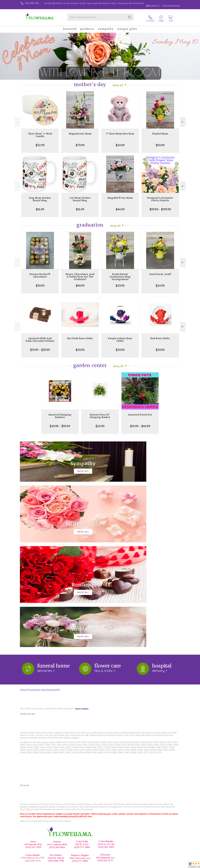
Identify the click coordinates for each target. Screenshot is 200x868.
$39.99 (40, 283)
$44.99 (120, 207)
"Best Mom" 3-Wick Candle (40, 133)
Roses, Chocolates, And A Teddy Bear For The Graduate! (80, 275)
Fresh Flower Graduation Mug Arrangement (120, 275)
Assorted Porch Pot (140, 412)
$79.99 (80, 143)
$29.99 (120, 283)
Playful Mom (160, 132)
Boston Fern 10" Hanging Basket (100, 414)
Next (183, 120)
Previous (17, 120)
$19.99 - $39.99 (40, 348)
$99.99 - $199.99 (160, 207)
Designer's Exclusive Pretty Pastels (160, 197)
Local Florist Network (158, 865)
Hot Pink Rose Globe (80, 336)
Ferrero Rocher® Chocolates (40, 273)
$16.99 (40, 207)
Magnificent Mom (80, 132)
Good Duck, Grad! (160, 272)
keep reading (82, 602)
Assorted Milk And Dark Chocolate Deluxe (40, 337)
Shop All (118, 83)
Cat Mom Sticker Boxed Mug (80, 197)
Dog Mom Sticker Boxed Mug (40, 197)
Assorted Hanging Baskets (60, 414)
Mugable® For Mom (120, 196)
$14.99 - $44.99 (140, 424)
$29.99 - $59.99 (60, 424)
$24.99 (120, 143)
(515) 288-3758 (32, 3)
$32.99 (40, 143)
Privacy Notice (139, 865)
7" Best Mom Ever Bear (120, 132)
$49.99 (80, 283)
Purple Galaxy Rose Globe (120, 337)
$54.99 (160, 143)
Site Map (173, 865)
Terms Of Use (124, 865)
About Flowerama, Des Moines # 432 (40, 583)
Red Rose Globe (160, 336)
